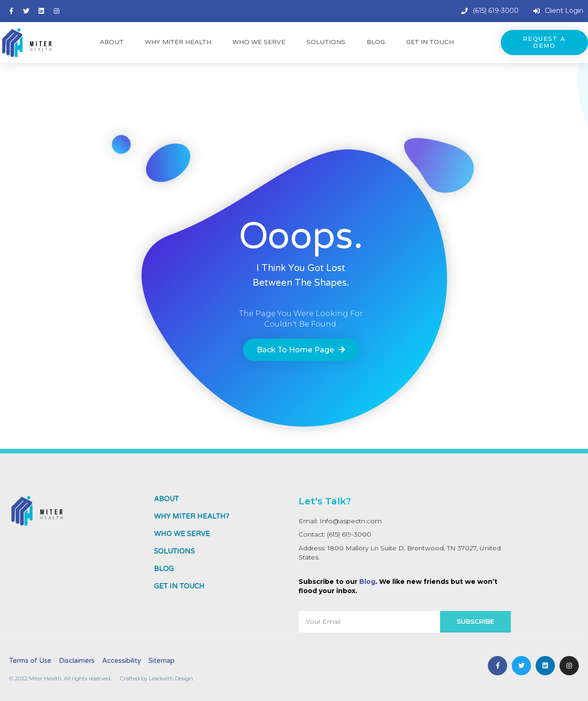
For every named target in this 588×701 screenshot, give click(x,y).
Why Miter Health (178, 42)
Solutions (326, 42)
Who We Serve (259, 42)
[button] (544, 42)
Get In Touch (430, 42)
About (112, 42)
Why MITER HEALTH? (192, 516)
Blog (376, 42)
